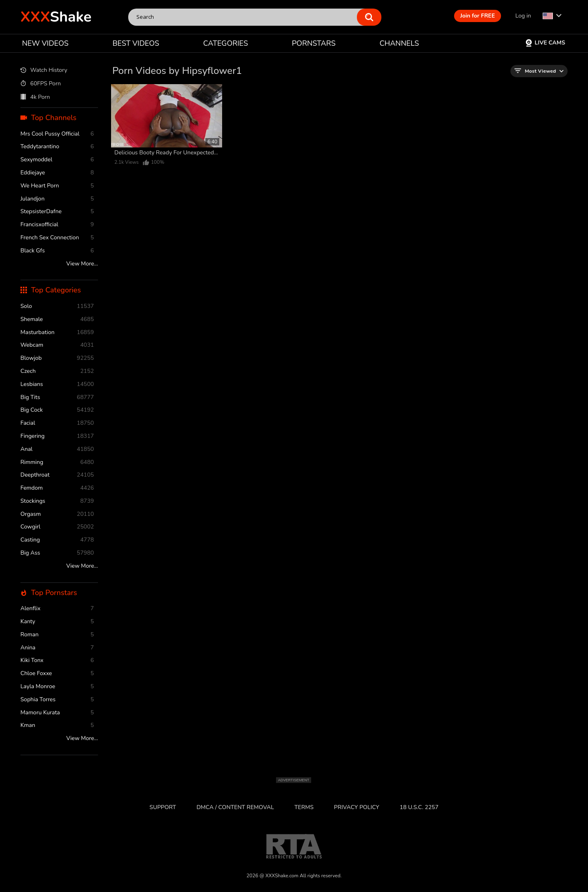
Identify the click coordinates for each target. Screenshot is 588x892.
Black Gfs (57, 251)
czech (57, 371)
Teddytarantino (57, 147)
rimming (57, 463)
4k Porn (35, 97)
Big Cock (57, 410)
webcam (57, 345)
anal (57, 449)
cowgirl (57, 527)
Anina (57, 648)
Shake (56, 17)
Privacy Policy (357, 807)
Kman (57, 726)
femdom (57, 488)
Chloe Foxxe (57, 674)
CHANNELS (399, 43)
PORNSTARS (314, 43)
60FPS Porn (41, 84)
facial (57, 423)
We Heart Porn (57, 186)
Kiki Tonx (57, 661)
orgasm (57, 514)
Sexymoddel (57, 160)
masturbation (57, 333)
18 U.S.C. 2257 (419, 807)
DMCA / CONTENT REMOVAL (235, 807)
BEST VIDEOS (136, 43)
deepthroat (57, 475)
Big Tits (57, 398)
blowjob (57, 358)
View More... (82, 264)
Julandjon (57, 199)
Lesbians (57, 385)
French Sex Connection (57, 238)
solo (57, 307)
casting (57, 540)
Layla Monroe (57, 687)
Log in (523, 16)
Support (163, 807)
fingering (57, 436)
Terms (304, 807)
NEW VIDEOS (45, 43)
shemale (57, 320)
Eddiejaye (57, 173)
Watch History (44, 71)
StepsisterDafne (57, 212)
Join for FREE (478, 16)
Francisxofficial (57, 225)
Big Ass (57, 553)
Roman (57, 635)
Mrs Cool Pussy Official (57, 134)
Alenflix (57, 609)
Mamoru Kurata (57, 713)
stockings (57, 501)
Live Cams (545, 43)
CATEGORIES (226, 43)
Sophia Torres (57, 700)
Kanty (57, 622)
